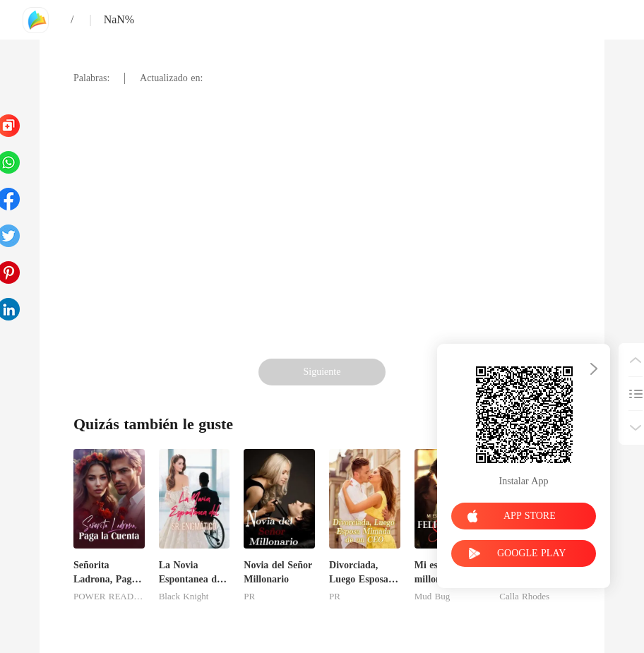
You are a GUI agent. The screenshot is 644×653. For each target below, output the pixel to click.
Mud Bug (432, 597)
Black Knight (184, 597)
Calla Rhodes (524, 597)
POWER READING (109, 597)
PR (249, 597)
